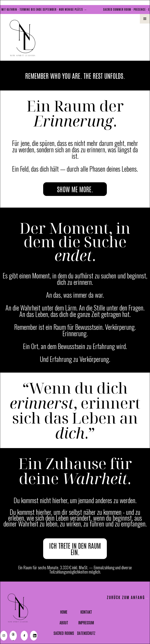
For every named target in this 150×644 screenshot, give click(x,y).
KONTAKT (86, 612)
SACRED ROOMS (64, 633)
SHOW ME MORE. (75, 189)
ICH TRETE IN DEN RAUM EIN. (75, 549)
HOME (64, 612)
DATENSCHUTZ (86, 633)
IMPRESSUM (86, 623)
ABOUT (64, 623)
